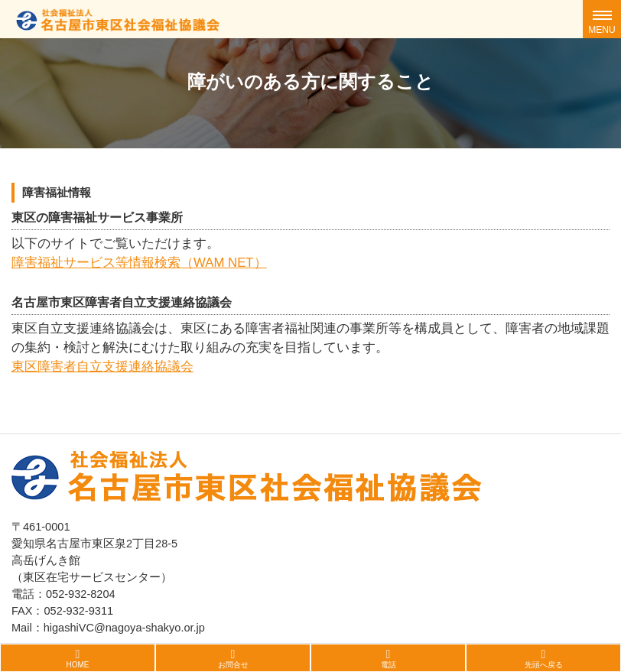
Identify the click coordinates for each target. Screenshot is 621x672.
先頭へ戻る (544, 665)
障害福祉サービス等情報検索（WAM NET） (139, 263)
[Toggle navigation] (602, 19)
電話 (389, 665)
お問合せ (233, 665)
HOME (78, 665)
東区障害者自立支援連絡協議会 (102, 367)
